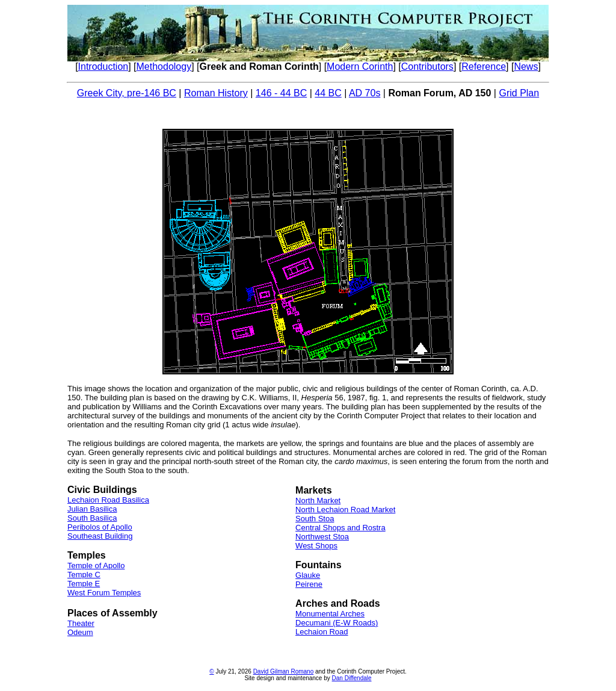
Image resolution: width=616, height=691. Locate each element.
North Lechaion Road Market (345, 510)
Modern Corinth (360, 67)
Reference (484, 67)
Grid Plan (519, 93)
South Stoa (315, 519)
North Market (318, 500)
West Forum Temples (104, 593)
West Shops (316, 546)
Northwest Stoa (322, 537)
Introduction (103, 67)
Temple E (84, 584)
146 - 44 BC (281, 93)
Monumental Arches (330, 614)
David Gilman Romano (284, 671)
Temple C (84, 575)
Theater (81, 623)
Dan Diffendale (352, 678)
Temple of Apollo (96, 566)
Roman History (216, 93)
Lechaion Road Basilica (108, 500)
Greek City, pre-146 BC (127, 93)
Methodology (164, 67)
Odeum (80, 632)
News (526, 67)
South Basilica (92, 518)
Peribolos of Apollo (100, 527)
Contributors (427, 67)
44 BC (328, 93)
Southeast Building (100, 536)
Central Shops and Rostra (340, 528)
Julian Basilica (92, 509)
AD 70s (365, 93)
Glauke (308, 575)
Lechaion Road (322, 632)
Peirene (309, 584)
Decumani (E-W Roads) (337, 623)
